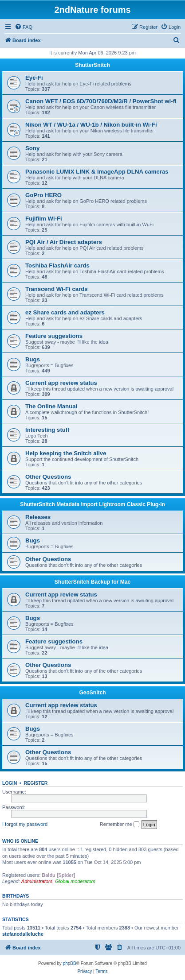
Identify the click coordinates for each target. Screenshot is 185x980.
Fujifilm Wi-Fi (44, 219)
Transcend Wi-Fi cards (57, 289)
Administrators (37, 881)
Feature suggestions (54, 336)
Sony (32, 148)
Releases (38, 517)
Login (10, 783)
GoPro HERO (43, 195)
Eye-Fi (34, 78)
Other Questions (48, 477)
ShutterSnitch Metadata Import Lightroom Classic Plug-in (92, 504)
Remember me (120, 825)
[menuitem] (24, 27)
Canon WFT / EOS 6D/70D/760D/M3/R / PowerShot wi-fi (101, 101)
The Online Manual (51, 406)
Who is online (20, 841)
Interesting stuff (47, 430)
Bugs (33, 359)
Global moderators (75, 881)
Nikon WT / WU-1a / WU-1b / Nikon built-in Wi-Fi (91, 125)
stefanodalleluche (23, 934)
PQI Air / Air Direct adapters (64, 242)
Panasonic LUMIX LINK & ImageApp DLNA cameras (97, 172)
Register (36, 783)
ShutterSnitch (92, 65)
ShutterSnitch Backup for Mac (92, 582)
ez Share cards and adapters (65, 312)
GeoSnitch (92, 693)
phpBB (70, 963)
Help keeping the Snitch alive (66, 453)
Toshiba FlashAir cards (57, 265)
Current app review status (61, 383)
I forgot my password (25, 824)
